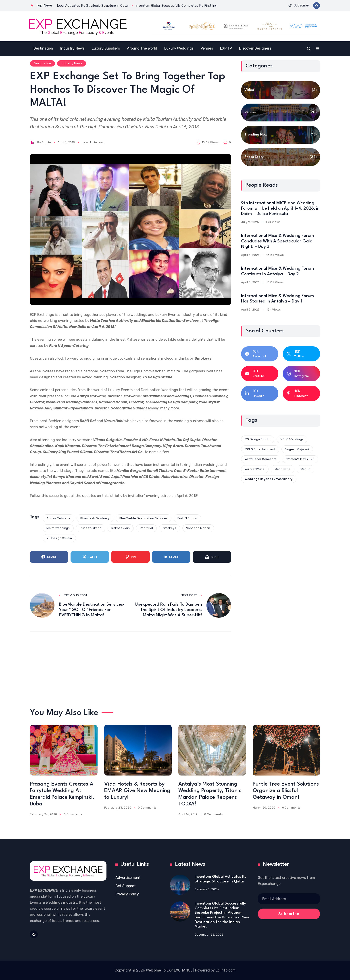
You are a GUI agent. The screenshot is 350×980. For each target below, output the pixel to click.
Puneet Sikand (91, 528)
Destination (42, 63)
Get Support (126, 886)
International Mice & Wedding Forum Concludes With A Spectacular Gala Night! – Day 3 (277, 241)
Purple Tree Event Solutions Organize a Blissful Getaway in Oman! (286, 791)
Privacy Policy (127, 894)
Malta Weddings (58, 528)
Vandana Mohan (198, 528)
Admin (46, 142)
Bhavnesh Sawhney (95, 518)
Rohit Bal (147, 528)
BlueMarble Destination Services (144, 518)
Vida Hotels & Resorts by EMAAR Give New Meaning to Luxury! (137, 791)
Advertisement (128, 878)
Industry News (72, 63)
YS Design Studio (59, 538)
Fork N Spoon (187, 518)
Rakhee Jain (121, 528)
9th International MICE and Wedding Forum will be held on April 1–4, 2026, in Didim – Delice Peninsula (280, 209)
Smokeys (170, 528)
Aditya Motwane (58, 518)
